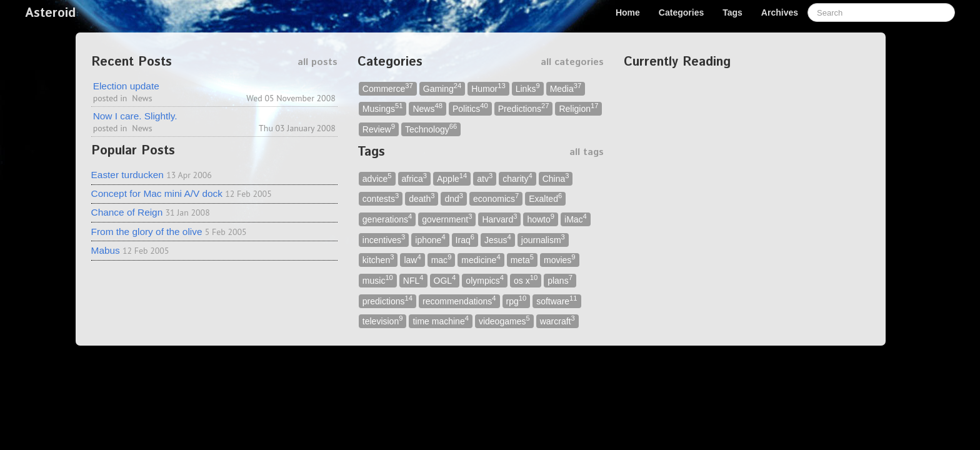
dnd (454, 198)
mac (442, 260)
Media (566, 88)
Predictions (524, 108)
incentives (384, 239)
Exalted (545, 198)
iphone (430, 239)
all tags (587, 152)
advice (377, 178)
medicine (481, 260)
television (383, 321)
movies (560, 260)
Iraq (465, 239)
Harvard (499, 218)
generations (387, 218)
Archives (780, 12)
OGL (445, 280)
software (557, 300)
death (422, 198)
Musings (383, 108)
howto (541, 218)
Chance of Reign (127, 212)
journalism (543, 239)
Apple (452, 178)
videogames (504, 321)
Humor (488, 88)
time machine (441, 321)
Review (379, 128)
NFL (413, 280)
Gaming (442, 88)
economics (496, 198)
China (556, 178)
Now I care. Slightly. (135, 116)
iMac (576, 218)
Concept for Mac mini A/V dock (157, 193)
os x (526, 280)
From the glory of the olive (147, 232)
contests (381, 198)
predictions (387, 300)
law (412, 260)
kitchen (378, 260)
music (378, 280)
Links (528, 88)
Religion (578, 108)
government (447, 218)
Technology (431, 128)
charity (517, 178)
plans (560, 280)
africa (414, 178)
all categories (572, 62)
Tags (732, 12)
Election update (126, 86)
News (142, 98)
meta (522, 260)
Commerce (388, 88)
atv (485, 178)
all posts (317, 62)
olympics (485, 280)
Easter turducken (127, 175)
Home (628, 12)
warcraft (557, 321)
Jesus (498, 239)
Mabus (106, 250)
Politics (470, 108)
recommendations (459, 300)
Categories (681, 12)
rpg (517, 300)
